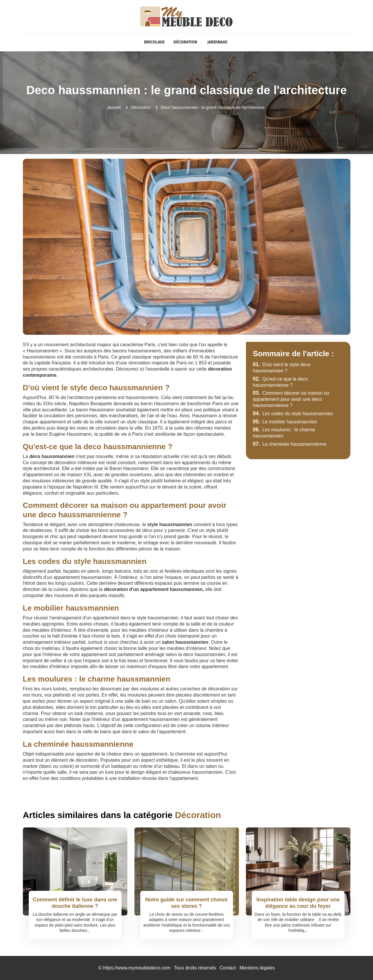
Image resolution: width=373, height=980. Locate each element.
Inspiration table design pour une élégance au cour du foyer (298, 903)
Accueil (114, 107)
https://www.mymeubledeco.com (137, 968)
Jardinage (217, 42)
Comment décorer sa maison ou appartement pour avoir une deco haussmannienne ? (291, 399)
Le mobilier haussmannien (285, 422)
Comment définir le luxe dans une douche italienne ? (75, 903)
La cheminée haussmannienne (290, 444)
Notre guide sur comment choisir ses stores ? (186, 903)
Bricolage (154, 42)
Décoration (185, 42)
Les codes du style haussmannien (293, 414)
